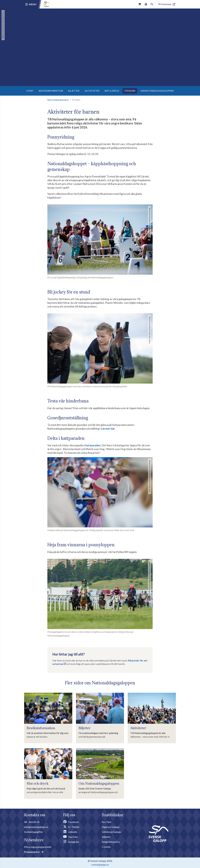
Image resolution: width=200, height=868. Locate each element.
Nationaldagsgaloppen (58, 100)
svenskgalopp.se (100, 865)
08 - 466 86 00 (32, 822)
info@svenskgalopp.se (36, 827)
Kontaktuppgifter (34, 832)
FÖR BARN (130, 91)
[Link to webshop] (140, 4)
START (30, 91)
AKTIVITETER (92, 91)
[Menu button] (31, 4)
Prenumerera (34, 852)
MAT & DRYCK (112, 91)
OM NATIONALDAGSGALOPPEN (157, 91)
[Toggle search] (152, 4)
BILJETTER (74, 91)
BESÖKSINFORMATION (51, 91)
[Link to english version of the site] (146, 4)
